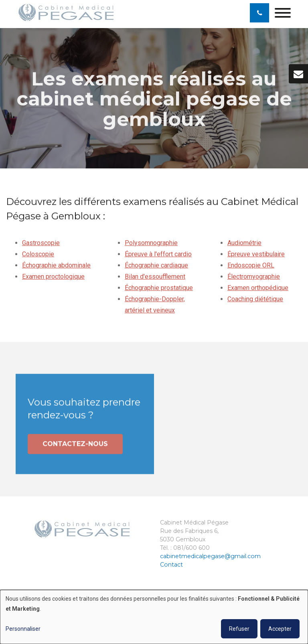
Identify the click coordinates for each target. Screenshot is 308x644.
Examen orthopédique (258, 288)
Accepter (280, 629)
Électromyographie (254, 277)
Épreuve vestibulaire (256, 254)
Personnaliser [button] (23, 629)
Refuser (239, 629)
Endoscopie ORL (251, 266)
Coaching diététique (255, 299)
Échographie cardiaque (156, 266)
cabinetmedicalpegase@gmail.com (210, 556)
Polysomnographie (151, 243)
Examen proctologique (53, 277)
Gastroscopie (41, 243)
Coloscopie (38, 254)
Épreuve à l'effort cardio (158, 254)
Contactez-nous (75, 446)
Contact (171, 565)
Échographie (142, 299)
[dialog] (154, 617)
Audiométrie (244, 243)
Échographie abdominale (56, 266)
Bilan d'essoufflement (155, 277)
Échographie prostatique (159, 288)
